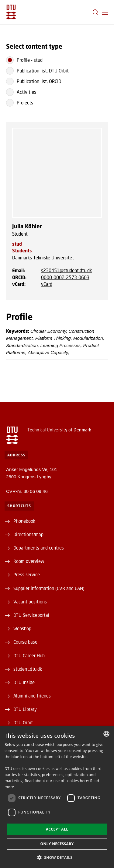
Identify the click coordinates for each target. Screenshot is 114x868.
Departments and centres (39, 548)
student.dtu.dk (28, 669)
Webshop (22, 628)
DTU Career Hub (29, 655)
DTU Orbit (23, 722)
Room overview (29, 561)
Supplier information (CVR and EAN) (49, 588)
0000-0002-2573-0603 (65, 277)
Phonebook (24, 521)
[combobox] (106, 734)
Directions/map (28, 534)
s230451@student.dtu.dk (66, 270)
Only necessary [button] (57, 844)
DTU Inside (24, 682)
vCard (47, 284)
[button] (105, 12)
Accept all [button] (57, 829)
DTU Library (25, 709)
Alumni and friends (32, 696)
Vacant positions (30, 602)
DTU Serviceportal (31, 615)
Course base (25, 642)
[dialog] (57, 797)
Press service (27, 575)
